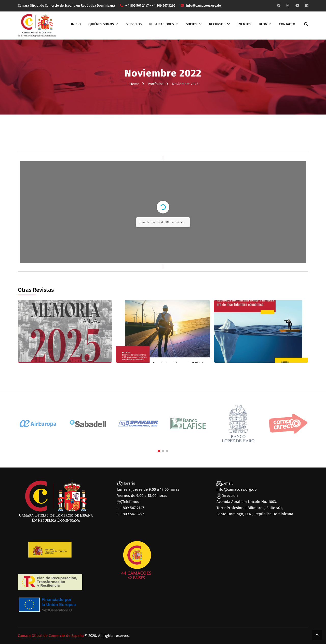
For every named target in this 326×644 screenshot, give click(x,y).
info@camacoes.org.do (237, 489)
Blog (263, 24)
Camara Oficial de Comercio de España (51, 636)
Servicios (134, 24)
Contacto (287, 24)
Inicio (76, 24)
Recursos (217, 24)
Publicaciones (162, 24)
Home (134, 84)
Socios (192, 24)
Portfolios (156, 84)
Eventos (244, 24)
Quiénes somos (101, 24)
